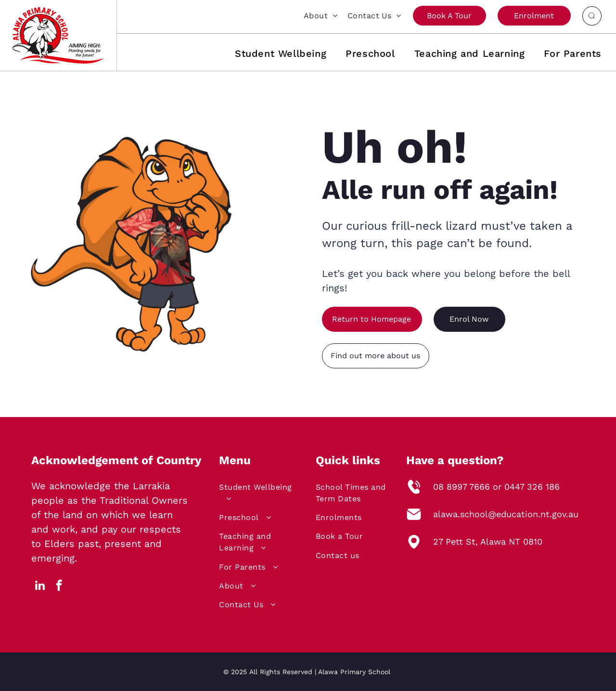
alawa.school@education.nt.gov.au (506, 514)
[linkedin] (40, 587)
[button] (271, 53)
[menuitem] (316, 15)
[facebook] (59, 587)
